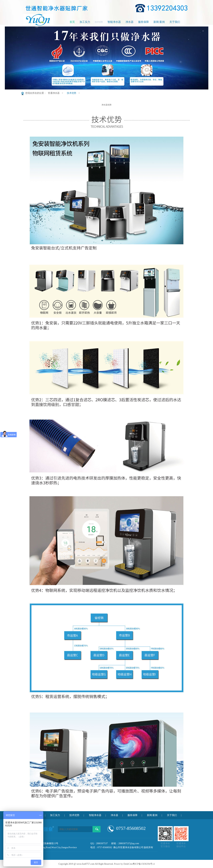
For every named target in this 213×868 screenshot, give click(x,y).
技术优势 (72, 93)
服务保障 (143, 22)
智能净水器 (114, 22)
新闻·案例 (159, 22)
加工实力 (85, 22)
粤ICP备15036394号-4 (144, 864)
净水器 (129, 22)
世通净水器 (54, 93)
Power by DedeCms (123, 864)
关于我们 (175, 22)
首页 (72, 22)
